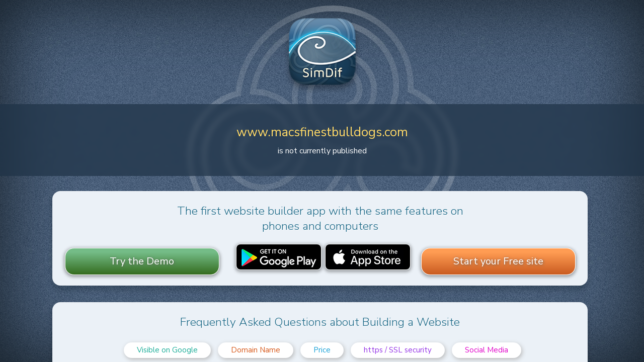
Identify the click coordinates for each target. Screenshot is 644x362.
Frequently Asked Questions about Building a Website (320, 322)
